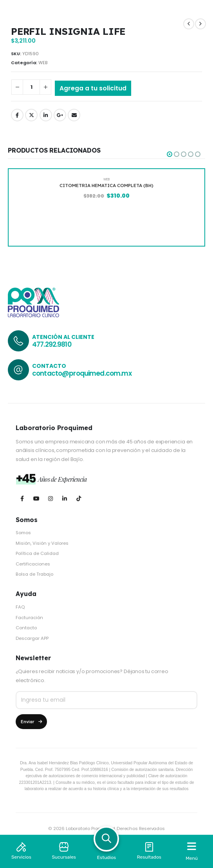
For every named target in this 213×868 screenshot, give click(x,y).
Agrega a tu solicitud (93, 88)
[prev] (189, 24)
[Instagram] (50, 498)
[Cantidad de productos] (31, 87)
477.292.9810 (52, 344)
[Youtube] (36, 498)
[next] (200, 24)
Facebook (17, 115)
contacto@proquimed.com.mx (82, 373)
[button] (170, 154)
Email (74, 115)
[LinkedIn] (64, 498)
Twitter (31, 115)
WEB (43, 63)
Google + (60, 115)
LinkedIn (46, 115)
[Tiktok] (79, 498)
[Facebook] (22, 498)
